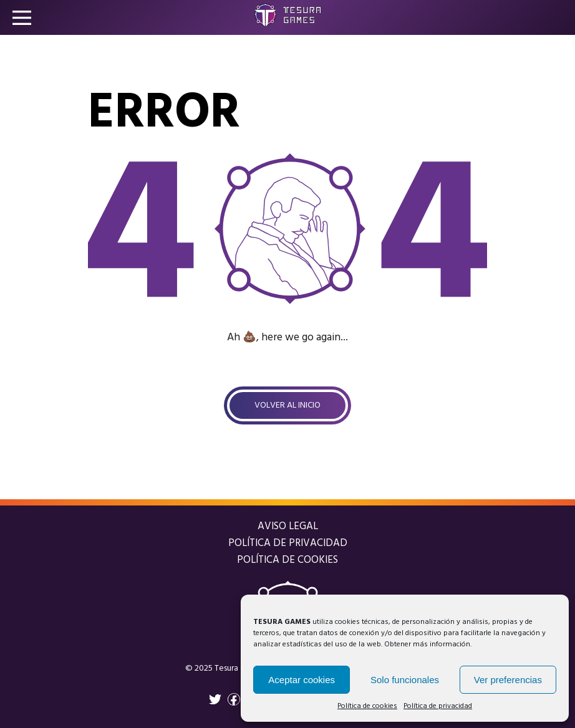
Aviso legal (288, 526)
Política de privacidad (438, 706)
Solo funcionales (405, 680)
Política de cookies (367, 706)
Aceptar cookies (302, 680)
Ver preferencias (508, 680)
